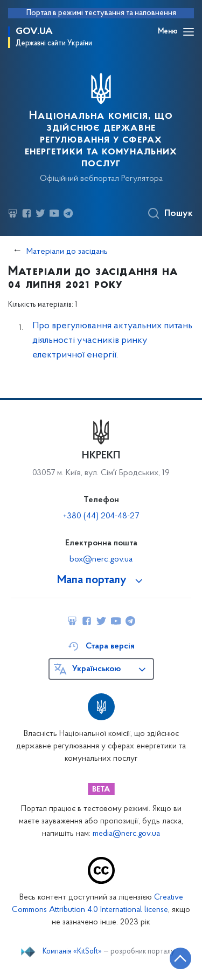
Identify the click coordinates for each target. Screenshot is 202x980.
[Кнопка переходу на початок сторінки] (180, 958)
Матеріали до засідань (67, 252)
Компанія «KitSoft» (72, 952)
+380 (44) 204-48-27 (101, 516)
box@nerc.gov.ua (101, 559)
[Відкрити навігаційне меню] (189, 32)
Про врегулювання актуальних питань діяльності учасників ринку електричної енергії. (112, 340)
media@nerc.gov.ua (126, 834)
